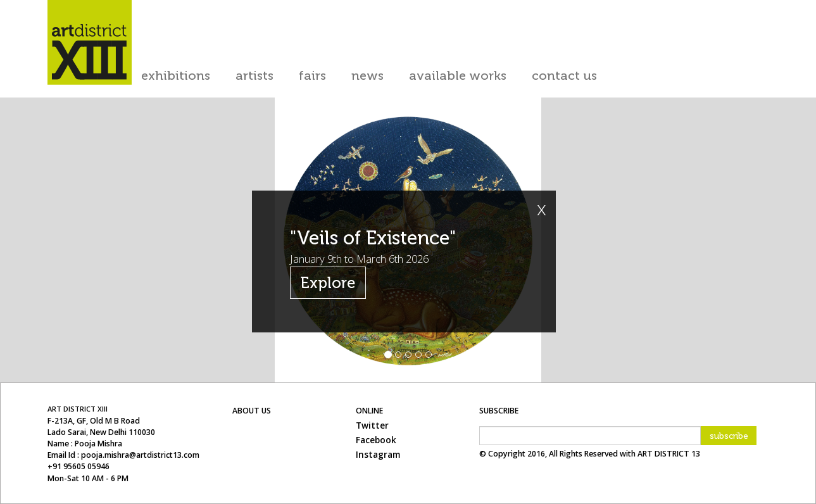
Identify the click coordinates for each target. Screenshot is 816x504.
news (367, 75)
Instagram (378, 455)
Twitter (372, 425)
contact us (564, 75)
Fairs (312, 75)
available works (458, 75)
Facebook (376, 440)
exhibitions (176, 75)
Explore (328, 283)
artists (254, 75)
